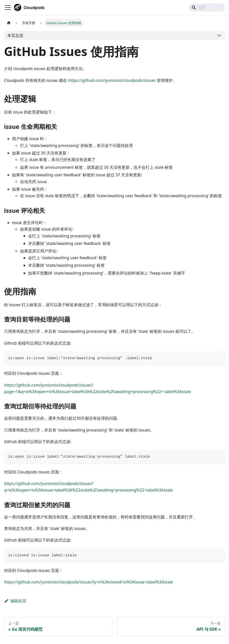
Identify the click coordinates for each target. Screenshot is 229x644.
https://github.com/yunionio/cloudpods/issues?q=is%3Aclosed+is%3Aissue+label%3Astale (89, 582)
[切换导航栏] (8, 8)
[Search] (207, 8)
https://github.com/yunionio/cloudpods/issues (112, 80)
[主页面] (9, 23)
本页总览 (15, 35)
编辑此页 (15, 601)
